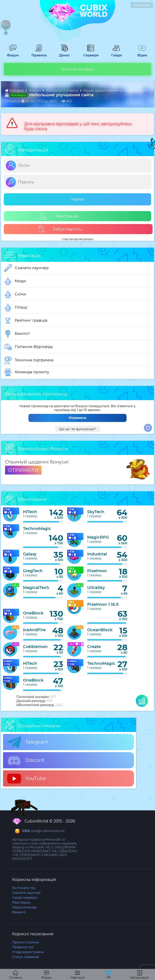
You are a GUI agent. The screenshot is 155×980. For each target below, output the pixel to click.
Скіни (15, 294)
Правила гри (23, 947)
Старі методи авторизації (77, 239)
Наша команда (24, 907)
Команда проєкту (27, 372)
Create (94, 647)
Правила (39, 53)
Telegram (28, 742)
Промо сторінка (25, 942)
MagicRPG (98, 537)
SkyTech (96, 512)
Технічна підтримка (29, 360)
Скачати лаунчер (26, 268)
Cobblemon (35, 647)
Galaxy (30, 554)
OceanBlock (100, 630)
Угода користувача (28, 952)
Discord (26, 760)
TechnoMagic (37, 529)
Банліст (17, 334)
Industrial (97, 554)
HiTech (30, 512)
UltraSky (96, 588)
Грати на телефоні (77, 69)
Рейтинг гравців (26, 321)
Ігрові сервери (25, 898)
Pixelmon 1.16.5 (103, 604)
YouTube (27, 779)
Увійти (78, 199)
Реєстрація (59, 216)
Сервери (90, 53)
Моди (15, 281)
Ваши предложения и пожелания (114, 90)
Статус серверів (26, 957)
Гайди (116, 53)
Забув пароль (59, 229)
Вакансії (19, 912)
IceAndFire (34, 630)
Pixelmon (97, 571)
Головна (15, 90)
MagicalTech (36, 588)
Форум (13, 53)
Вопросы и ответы (63, 90)
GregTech (33, 571)
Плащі (16, 308)
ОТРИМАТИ (23, 470)
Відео (142, 53)
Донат (65, 53)
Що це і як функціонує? (78, 429)
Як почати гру (24, 888)
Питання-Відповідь (29, 347)
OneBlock (33, 613)
